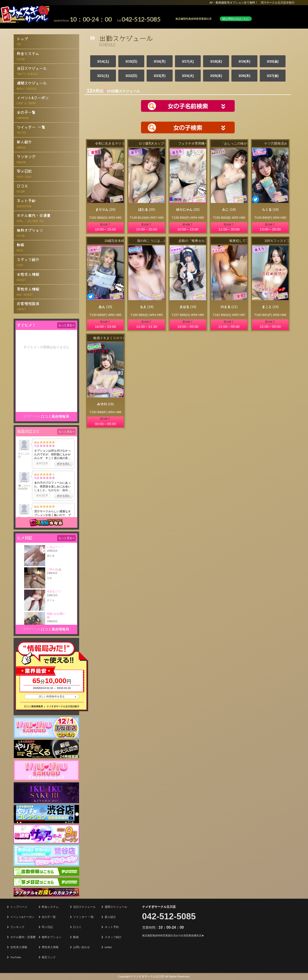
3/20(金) (273, 61)
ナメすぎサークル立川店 (159, 907)
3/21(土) (103, 76)
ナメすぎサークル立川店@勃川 (63, 706)
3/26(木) (244, 76)
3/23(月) (160, 76)
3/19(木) (244, 61)
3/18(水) (216, 61)
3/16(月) (160, 61)
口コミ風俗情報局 (55, 417)
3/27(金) (273, 76)
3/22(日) (131, 76)
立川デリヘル (32, 416)
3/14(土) (103, 61)
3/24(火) (188, 76)
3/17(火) (188, 61)
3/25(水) (216, 76)
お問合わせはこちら (236, 19)
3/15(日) (131, 61)
